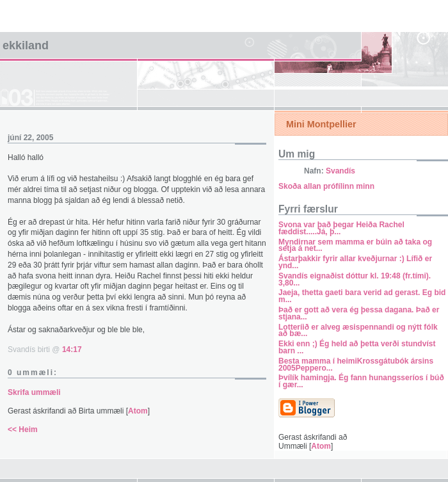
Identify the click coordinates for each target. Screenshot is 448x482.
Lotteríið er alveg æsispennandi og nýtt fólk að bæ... (358, 331)
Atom (138, 411)
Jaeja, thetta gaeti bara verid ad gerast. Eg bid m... (362, 296)
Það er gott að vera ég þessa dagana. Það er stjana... (359, 313)
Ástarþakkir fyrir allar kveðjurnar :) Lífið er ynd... (355, 262)
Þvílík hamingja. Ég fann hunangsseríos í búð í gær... (361, 381)
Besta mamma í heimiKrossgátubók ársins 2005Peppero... (356, 365)
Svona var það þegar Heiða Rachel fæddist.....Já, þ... (341, 228)
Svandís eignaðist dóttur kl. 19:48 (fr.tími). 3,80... (355, 279)
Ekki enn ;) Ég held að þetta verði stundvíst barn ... (357, 347)
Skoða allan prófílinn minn (326, 186)
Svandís (340, 171)
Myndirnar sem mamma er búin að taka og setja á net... (355, 245)
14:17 (72, 349)
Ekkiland (26, 45)
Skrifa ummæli (34, 392)
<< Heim (23, 430)
